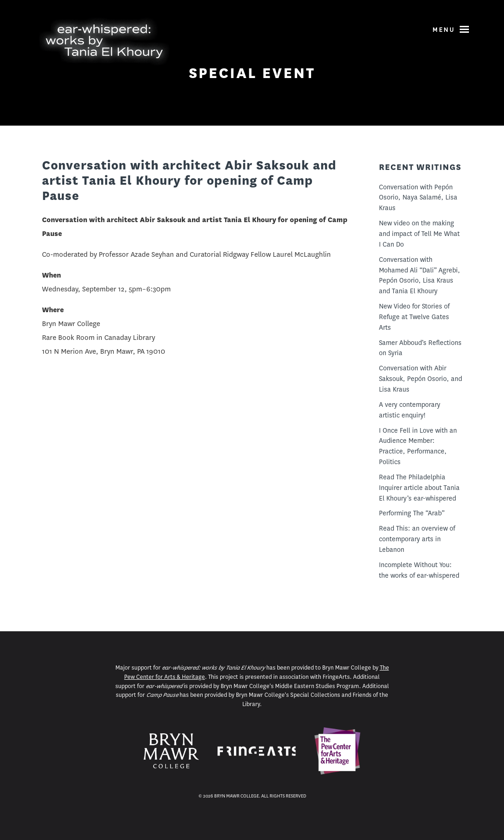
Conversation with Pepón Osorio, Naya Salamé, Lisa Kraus (418, 198)
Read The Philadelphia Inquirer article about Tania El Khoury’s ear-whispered (419, 488)
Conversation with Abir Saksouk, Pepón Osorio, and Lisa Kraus (420, 379)
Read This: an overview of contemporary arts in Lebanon (417, 539)
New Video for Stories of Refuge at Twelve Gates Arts (414, 317)
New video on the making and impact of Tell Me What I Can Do (419, 234)
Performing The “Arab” (412, 513)
